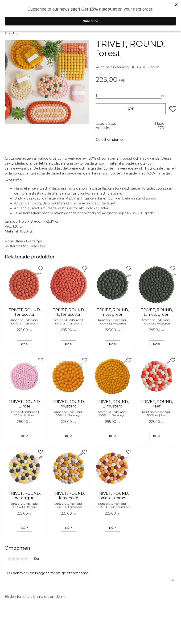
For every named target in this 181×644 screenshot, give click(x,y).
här (43, 246)
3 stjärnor (18, 559)
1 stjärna (9, 559)
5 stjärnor (26, 559)
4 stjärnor (22, 559)
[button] (173, 109)
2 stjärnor (13, 559)
